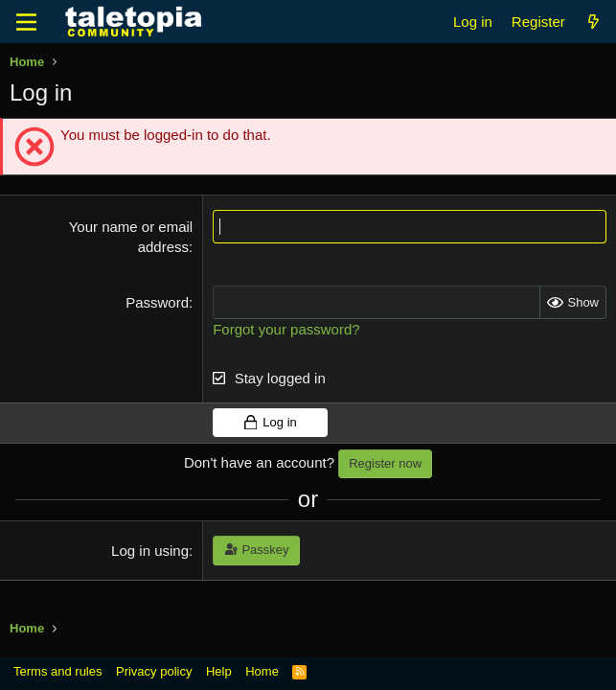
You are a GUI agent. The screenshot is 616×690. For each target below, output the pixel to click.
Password (157, 302)
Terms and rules (57, 671)
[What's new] (593, 22)
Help (219, 671)
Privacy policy (154, 671)
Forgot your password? (286, 329)
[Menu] (26, 22)
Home (262, 671)
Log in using (150, 551)
